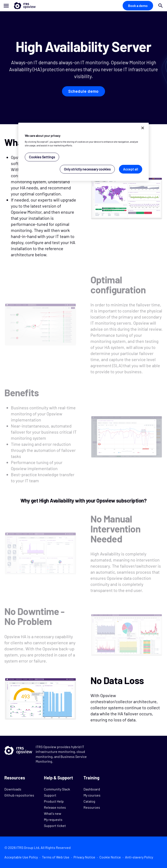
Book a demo (138, 6)
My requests (53, 819)
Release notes (55, 807)
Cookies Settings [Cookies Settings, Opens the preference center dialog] (42, 157)
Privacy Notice (84, 857)
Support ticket (55, 826)
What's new (53, 813)
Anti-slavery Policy (139, 857)
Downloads (13, 789)
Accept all (131, 169)
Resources (92, 807)
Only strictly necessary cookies (87, 169)
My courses (92, 795)
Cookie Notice (110, 857)
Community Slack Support (57, 792)
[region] (83, 152)
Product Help (54, 801)
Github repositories (19, 795)
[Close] (143, 128)
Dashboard (92, 789)
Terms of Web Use (56, 857)
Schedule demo (84, 91)
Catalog (89, 801)
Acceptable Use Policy (21, 857)
